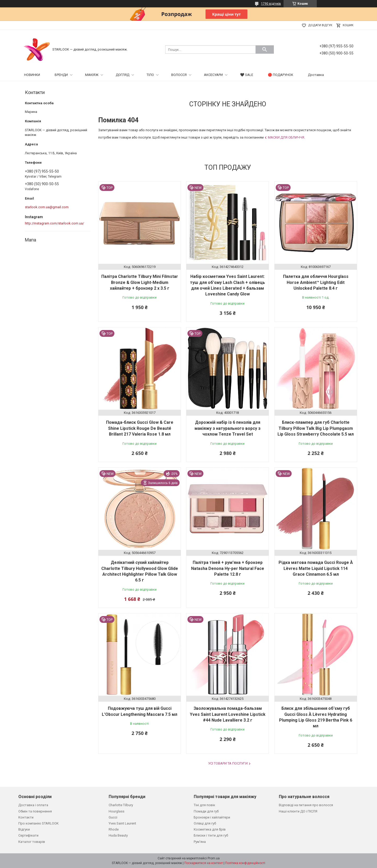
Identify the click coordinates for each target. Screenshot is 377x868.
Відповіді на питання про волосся (306, 805)
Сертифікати (28, 835)
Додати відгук (320, 25)
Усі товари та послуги (228, 763)
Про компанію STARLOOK (38, 823)
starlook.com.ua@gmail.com (47, 207)
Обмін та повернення (35, 811)
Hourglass (117, 811)
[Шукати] (265, 50)
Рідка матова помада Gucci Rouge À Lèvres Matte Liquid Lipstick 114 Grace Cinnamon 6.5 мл (316, 568)
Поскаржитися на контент (204, 863)
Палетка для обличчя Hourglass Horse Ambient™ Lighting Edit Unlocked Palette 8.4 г (316, 282)
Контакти (26, 817)
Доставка (316, 75)
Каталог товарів (32, 842)
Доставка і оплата (33, 805)
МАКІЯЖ (92, 75)
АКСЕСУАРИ (213, 75)
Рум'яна (200, 842)
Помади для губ (206, 811)
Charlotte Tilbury (121, 805)
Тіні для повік (204, 805)
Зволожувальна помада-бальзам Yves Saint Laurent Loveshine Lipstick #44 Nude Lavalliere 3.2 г (228, 714)
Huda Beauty (118, 835)
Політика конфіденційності (245, 863)
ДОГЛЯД (123, 75)
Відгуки (24, 829)
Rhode (114, 829)
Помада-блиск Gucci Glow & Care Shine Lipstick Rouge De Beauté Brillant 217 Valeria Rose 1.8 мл (140, 428)
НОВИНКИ (32, 75)
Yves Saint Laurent (122, 823)
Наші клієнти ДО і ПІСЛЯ (298, 811)
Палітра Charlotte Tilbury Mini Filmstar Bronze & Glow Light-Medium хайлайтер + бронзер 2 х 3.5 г (140, 282)
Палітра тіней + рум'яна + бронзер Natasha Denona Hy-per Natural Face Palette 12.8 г (228, 568)
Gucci (113, 817)
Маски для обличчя (286, 137)
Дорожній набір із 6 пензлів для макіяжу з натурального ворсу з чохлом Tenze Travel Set (228, 428)
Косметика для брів (210, 829)
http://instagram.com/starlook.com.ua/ (54, 223)
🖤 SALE (247, 75)
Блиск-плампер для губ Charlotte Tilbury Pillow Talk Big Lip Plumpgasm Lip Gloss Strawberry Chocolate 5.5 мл (316, 428)
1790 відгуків (271, 4)
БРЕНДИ (61, 75)
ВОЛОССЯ (179, 75)
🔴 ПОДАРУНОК (281, 75)
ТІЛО (150, 75)
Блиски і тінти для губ (211, 835)
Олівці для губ (205, 823)
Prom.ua (214, 858)
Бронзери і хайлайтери (212, 817)
